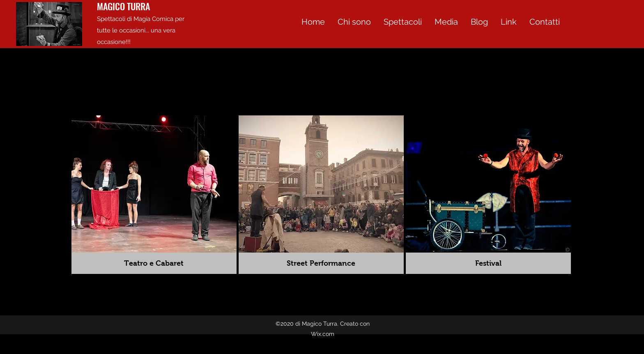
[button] (446, 22)
